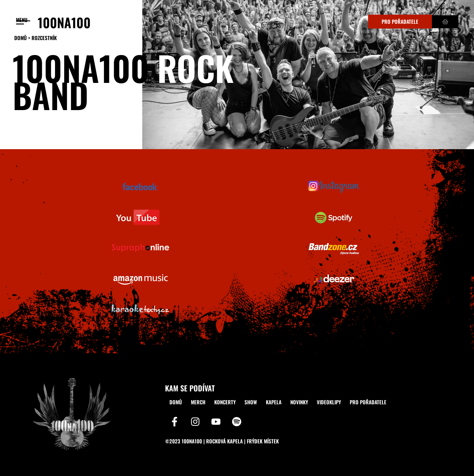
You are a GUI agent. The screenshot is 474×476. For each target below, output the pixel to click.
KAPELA (274, 402)
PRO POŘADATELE (368, 402)
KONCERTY (225, 402)
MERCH (198, 402)
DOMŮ (176, 402)
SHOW (251, 402)
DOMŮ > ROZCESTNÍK (35, 38)
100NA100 (64, 22)
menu (22, 20)
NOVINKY (299, 402)
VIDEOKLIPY (329, 402)
